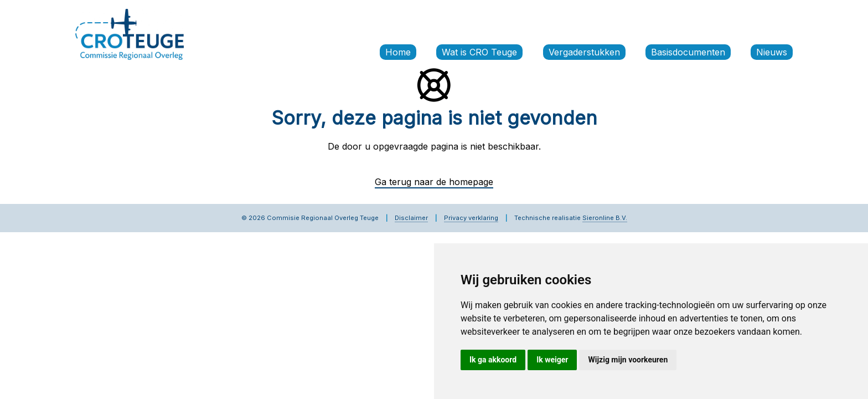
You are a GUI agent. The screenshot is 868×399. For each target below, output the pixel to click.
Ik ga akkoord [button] (493, 360)
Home (398, 52)
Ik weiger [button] (552, 360)
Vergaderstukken (584, 52)
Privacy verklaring (471, 218)
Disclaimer (411, 218)
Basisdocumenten (688, 52)
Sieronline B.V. (605, 218)
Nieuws (772, 52)
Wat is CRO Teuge (479, 52)
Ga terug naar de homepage (434, 182)
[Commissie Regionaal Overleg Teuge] (130, 33)
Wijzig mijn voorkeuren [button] (628, 360)
